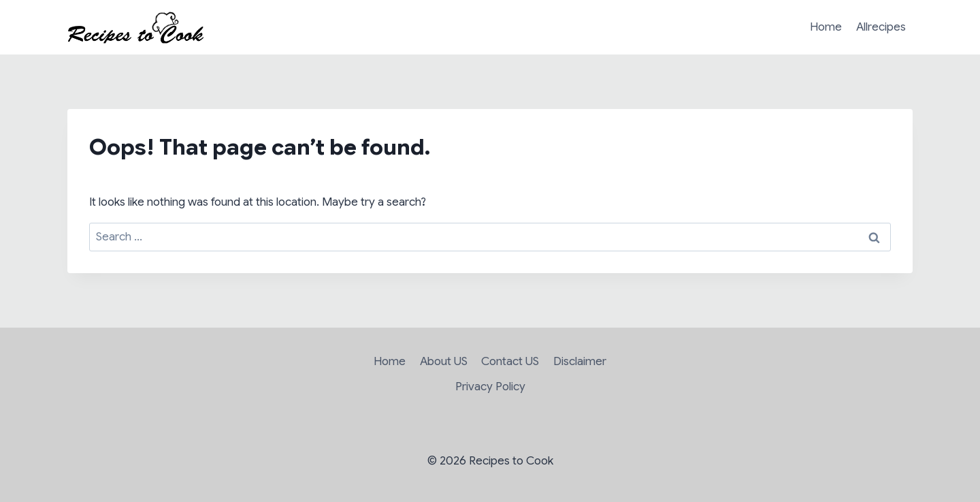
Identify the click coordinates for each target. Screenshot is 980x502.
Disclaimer (580, 361)
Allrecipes (881, 27)
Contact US (510, 361)
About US (444, 361)
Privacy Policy (490, 387)
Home (826, 27)
